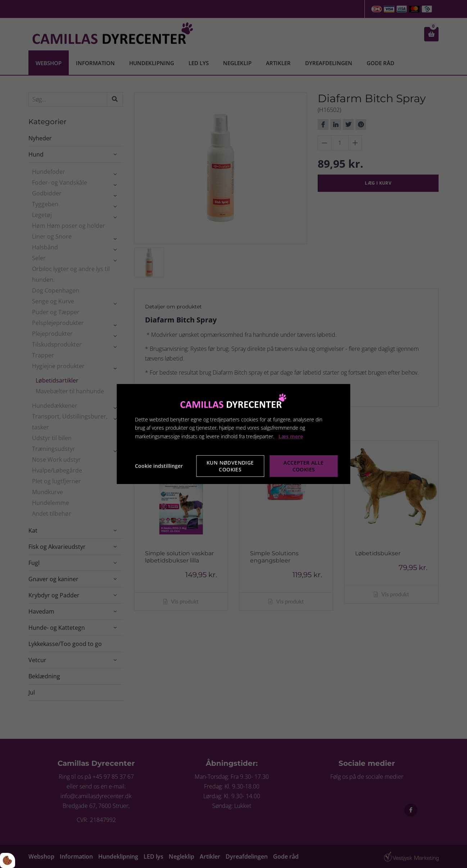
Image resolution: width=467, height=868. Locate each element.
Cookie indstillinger (159, 466)
